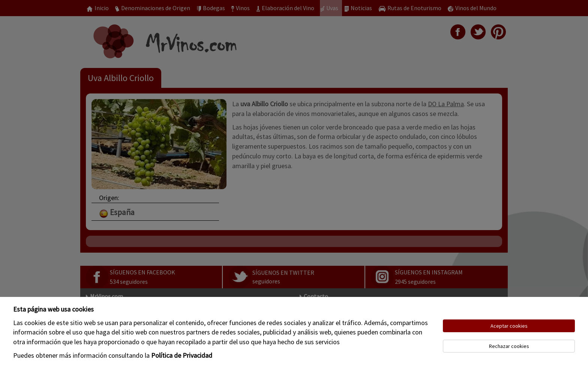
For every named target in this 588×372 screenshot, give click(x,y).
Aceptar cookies (509, 326)
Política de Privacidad (182, 355)
